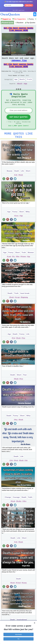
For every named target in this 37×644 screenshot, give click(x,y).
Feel (14, 347)
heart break (25, 302)
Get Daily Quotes (18, 124)
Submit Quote (8, 23)
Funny (31, 19)
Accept (18, 306)
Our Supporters (20, 19)
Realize (19, 510)
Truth (29, 84)
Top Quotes (31, 23)
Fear (25, 384)
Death (22, 84)
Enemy (25, 592)
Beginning (25, 306)
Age (16, 84)
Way (16, 429)
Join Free (29, 5)
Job (26, 470)
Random (20, 23)
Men (18, 266)
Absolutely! (18, 634)
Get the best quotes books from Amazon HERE (19, 30)
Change (8, 506)
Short (28, 180)
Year (24, 347)
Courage (16, 506)
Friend (18, 592)
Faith (30, 506)
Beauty (10, 180)
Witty (28, 221)
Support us (7, 19)
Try (14, 266)
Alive (25, 510)
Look (9, 266)
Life (22, 180)
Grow (17, 225)
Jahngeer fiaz (19, 63)
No (19, 639)
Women (31, 262)
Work (16, 470)
